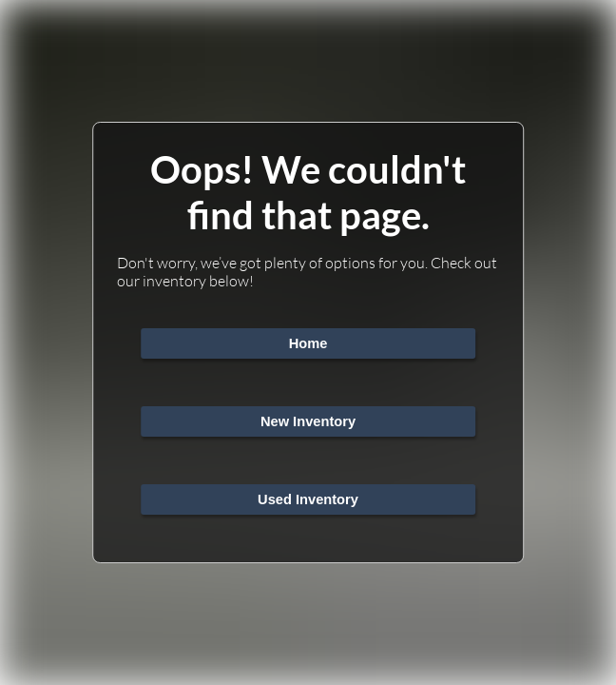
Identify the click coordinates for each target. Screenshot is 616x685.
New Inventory (308, 421)
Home (308, 343)
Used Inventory (308, 499)
